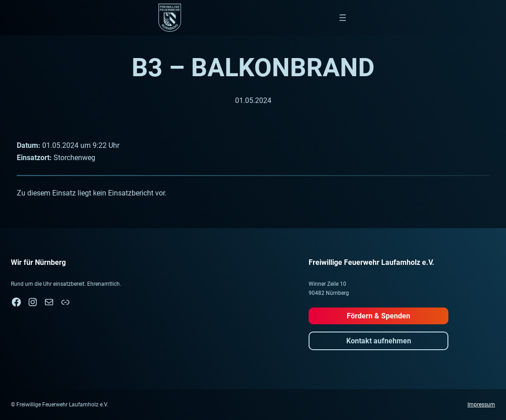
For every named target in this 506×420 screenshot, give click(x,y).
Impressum (481, 405)
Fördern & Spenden (378, 316)
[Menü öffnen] (343, 18)
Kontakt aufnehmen (379, 341)
